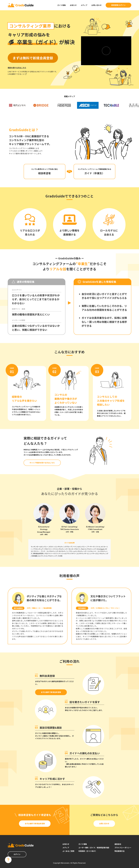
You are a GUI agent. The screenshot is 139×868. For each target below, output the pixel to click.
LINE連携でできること (17, 74)
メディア (84, 5)
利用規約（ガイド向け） (88, 851)
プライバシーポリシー (123, 848)
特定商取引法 (120, 851)
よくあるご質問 (68, 851)
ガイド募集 (62, 5)
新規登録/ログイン (118, 5)
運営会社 (118, 844)
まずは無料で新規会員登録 (51, 692)
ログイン (17, 854)
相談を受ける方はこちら (17, 68)
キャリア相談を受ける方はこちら (42, 463)
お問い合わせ (96, 5)
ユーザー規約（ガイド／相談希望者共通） (94, 848)
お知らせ (73, 5)
